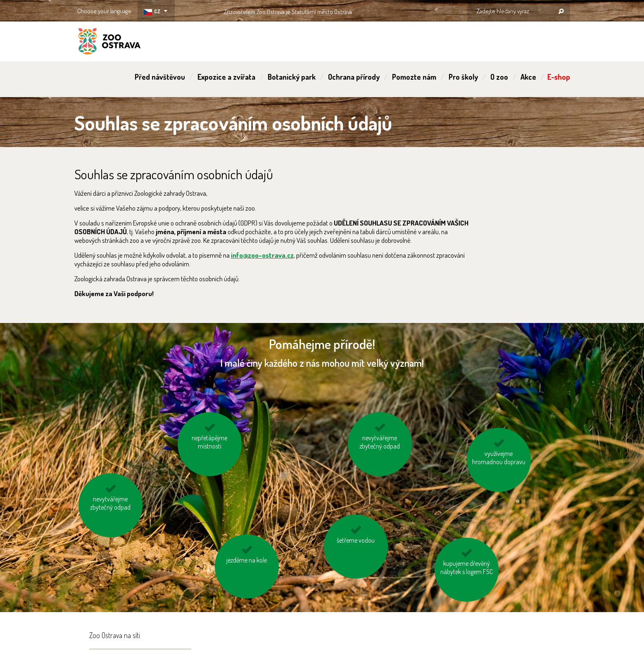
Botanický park (292, 77)
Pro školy (463, 77)
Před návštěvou (160, 77)
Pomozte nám (414, 77)
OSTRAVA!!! (388, 10)
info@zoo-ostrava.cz (262, 255)
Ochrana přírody (354, 77)
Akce (528, 77)
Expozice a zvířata (226, 77)
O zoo (499, 77)
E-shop (559, 77)
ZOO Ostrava (109, 43)
